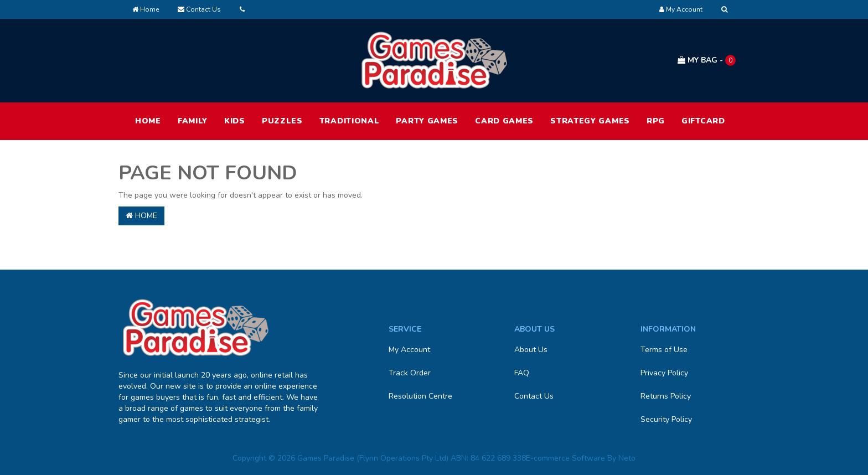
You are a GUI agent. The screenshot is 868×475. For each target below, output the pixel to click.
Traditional (350, 121)
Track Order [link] (410, 373)
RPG (656, 121)
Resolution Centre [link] (420, 396)
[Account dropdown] (681, 9)
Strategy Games (590, 121)
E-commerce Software (565, 458)
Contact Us (199, 9)
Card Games (504, 121)
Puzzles (282, 121)
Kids (235, 121)
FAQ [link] (522, 373)
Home (146, 9)
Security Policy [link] (666, 419)
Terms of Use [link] (664, 350)
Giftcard (703, 121)
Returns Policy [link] (666, 396)
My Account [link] (409, 350)
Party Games (427, 121)
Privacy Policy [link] (664, 373)
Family (193, 121)
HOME (148, 121)
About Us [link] (531, 350)
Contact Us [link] (534, 396)
